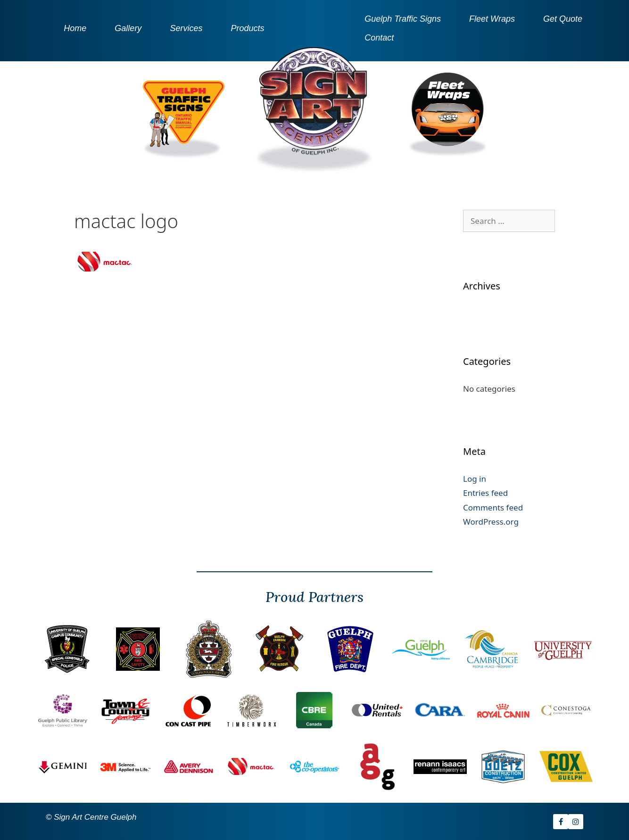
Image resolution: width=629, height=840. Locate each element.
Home (75, 28)
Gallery (128, 28)
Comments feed (493, 507)
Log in (475, 479)
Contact (379, 38)
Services (186, 28)
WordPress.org (491, 522)
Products (247, 28)
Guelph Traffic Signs (403, 19)
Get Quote (563, 19)
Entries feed (485, 493)
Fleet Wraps (492, 19)
